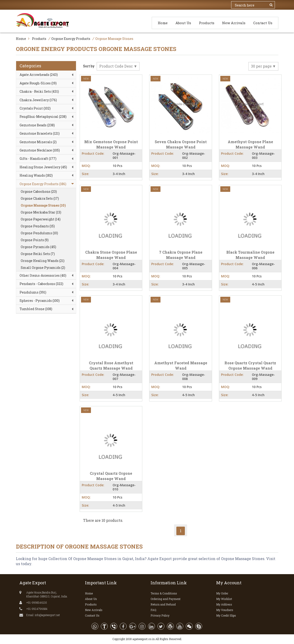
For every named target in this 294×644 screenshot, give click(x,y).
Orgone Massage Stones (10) (43, 205)
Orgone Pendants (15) (38, 226)
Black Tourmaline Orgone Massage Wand (250, 255)
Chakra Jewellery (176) (38, 100)
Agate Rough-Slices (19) (38, 83)
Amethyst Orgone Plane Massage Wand (250, 144)
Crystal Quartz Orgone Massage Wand (111, 476)
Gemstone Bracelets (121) (40, 133)
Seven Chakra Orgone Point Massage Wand (181, 144)
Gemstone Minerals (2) (38, 142)
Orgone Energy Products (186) (43, 184)
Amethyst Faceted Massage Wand (181, 365)
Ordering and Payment (166, 599)
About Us (183, 23)
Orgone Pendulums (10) (39, 233)
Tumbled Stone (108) (36, 309)
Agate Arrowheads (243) (39, 75)
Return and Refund (163, 604)
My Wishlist (224, 599)
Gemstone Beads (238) (37, 125)
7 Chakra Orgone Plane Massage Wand (181, 255)
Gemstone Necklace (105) (40, 150)
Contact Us (263, 23)
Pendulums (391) (33, 292)
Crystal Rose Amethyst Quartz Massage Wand (111, 365)
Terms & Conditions (164, 593)
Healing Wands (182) (36, 175)
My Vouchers (225, 610)
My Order (222, 593)
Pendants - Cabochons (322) (41, 284)
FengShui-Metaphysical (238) (43, 117)
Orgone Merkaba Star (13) (41, 212)
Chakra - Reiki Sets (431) (39, 91)
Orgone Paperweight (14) (41, 219)
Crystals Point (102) (35, 108)
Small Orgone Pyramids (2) (43, 268)
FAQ (153, 610)
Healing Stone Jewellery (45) (43, 167)
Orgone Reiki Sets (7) (38, 254)
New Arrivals (234, 23)
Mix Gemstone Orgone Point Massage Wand (111, 144)
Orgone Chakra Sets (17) (40, 198)
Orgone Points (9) (35, 240)
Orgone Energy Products (71, 39)
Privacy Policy (160, 615)
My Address (224, 604)
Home (163, 23)
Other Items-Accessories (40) (43, 275)
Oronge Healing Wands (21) (43, 261)
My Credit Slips (226, 615)
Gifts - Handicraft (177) (38, 159)
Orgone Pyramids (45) (38, 247)
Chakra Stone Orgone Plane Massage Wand (111, 255)
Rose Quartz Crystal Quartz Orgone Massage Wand (250, 365)
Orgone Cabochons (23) (39, 191)
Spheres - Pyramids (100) (40, 301)
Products (207, 23)
